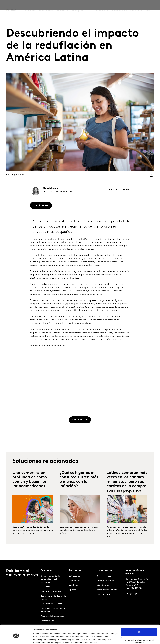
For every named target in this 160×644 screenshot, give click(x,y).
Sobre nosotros (103, 5)
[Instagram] (127, 595)
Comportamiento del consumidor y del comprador (51, 579)
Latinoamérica (76, 576)
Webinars (73, 585)
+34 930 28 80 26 (135, 588)
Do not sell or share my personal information (139, 631)
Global (147, 5)
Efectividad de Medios (51, 592)
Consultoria (46, 587)
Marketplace (77, 5)
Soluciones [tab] (30, 5)
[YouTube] (140, 595)
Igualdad (73, 590)
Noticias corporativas (107, 590)
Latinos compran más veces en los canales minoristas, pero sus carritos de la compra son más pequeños (127, 488)
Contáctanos (136, 5)
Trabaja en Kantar (120, 5)
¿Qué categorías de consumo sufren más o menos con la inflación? (79, 486)
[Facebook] (131, 595)
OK (139, 621)
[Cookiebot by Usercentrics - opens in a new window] (16, 639)
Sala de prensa (104, 595)
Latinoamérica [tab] (46, 5)
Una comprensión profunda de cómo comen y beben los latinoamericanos (30, 486)
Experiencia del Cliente (52, 604)
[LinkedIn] (136, 595)
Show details (39, 639)
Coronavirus (75, 581)
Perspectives (63, 5)
